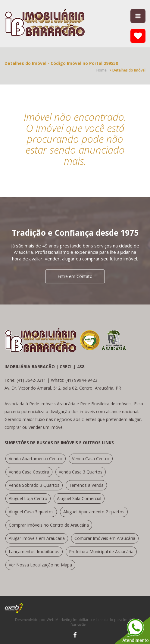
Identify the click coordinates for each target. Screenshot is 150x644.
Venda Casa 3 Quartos (81, 472)
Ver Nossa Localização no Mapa (40, 565)
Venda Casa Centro (91, 459)
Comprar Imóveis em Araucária (105, 538)
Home (102, 70)
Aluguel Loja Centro (28, 498)
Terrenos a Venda (86, 485)
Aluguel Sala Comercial (79, 498)
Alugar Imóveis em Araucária (37, 538)
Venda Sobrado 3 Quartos (34, 485)
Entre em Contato (75, 276)
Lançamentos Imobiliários (34, 552)
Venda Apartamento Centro (36, 459)
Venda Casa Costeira (29, 472)
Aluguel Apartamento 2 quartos (94, 512)
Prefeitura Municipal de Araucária (101, 552)
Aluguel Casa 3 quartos (31, 512)
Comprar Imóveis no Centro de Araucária (49, 525)
